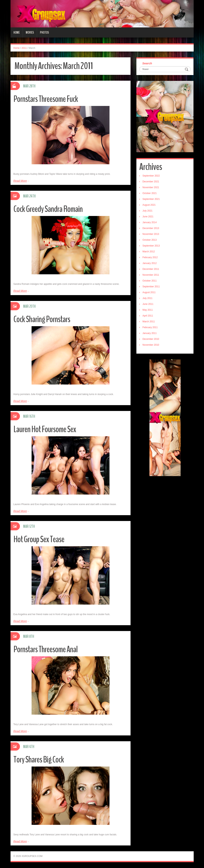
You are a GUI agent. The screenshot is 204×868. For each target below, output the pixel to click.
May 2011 (148, 310)
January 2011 (150, 333)
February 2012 (150, 257)
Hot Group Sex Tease (39, 539)
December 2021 (151, 182)
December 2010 (151, 339)
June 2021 (148, 217)
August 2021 (149, 205)
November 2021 (151, 187)
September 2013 (151, 246)
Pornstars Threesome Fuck (46, 99)
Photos (44, 32)
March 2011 (149, 322)
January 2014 (150, 222)
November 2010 (151, 345)
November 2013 (151, 234)
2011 (24, 48)
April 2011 (148, 316)
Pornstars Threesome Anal (45, 649)
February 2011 (150, 327)
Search (147, 63)
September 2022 (151, 176)
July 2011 (147, 298)
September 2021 (151, 199)
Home (17, 32)
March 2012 (149, 252)
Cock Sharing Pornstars (42, 319)
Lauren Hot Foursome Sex (45, 429)
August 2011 (149, 292)
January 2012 (150, 263)
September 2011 (151, 287)
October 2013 (150, 240)
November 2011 (151, 275)
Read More (20, 181)
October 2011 (150, 281)
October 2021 (150, 193)
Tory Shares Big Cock (39, 760)
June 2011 (148, 304)
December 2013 (151, 228)
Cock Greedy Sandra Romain (48, 209)
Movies (30, 32)
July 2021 (147, 211)
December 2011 (151, 269)
